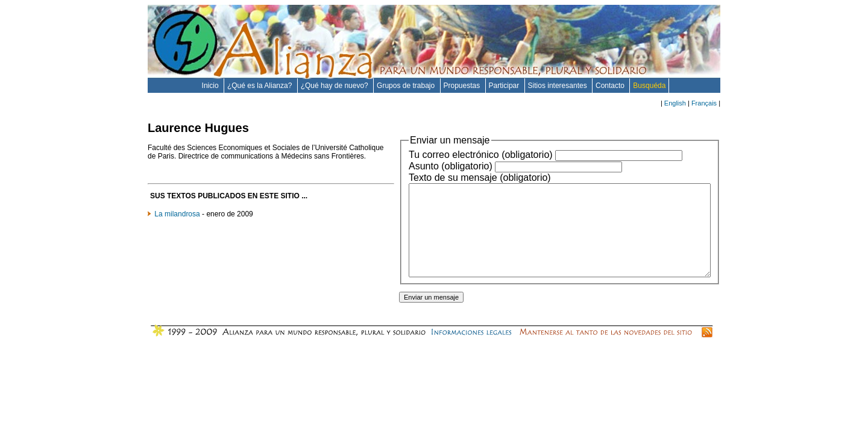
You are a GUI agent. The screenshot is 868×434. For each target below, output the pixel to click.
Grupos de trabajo (407, 86)
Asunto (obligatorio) (414, 166)
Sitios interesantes (558, 86)
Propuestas (463, 86)
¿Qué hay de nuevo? (335, 86)
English (675, 103)
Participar (505, 86)
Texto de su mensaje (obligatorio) (444, 178)
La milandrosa (177, 222)
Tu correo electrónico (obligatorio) (445, 155)
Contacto (611, 86)
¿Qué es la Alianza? (261, 86)
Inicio (211, 86)
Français (704, 103)
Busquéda (649, 86)
